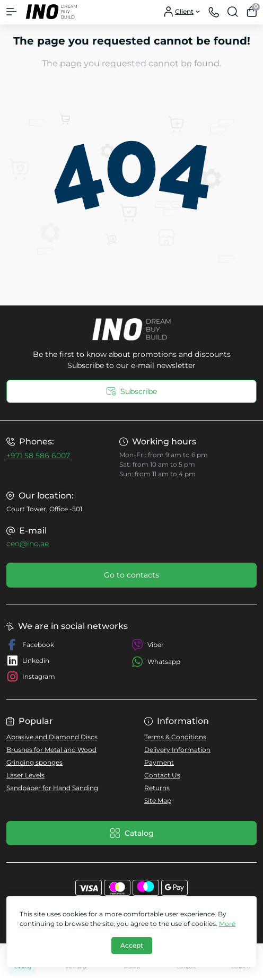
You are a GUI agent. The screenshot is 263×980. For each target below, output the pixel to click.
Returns (157, 788)
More (227, 924)
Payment (159, 762)
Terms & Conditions (175, 737)
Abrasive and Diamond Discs (52, 737)
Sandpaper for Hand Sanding (52, 788)
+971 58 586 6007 (38, 456)
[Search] (233, 12)
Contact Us (162, 775)
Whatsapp (156, 662)
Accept (132, 945)
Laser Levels (25, 775)
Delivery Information (177, 750)
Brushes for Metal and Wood (51, 750)
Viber (148, 645)
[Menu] (12, 12)
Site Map (158, 800)
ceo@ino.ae (28, 544)
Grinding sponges (34, 762)
